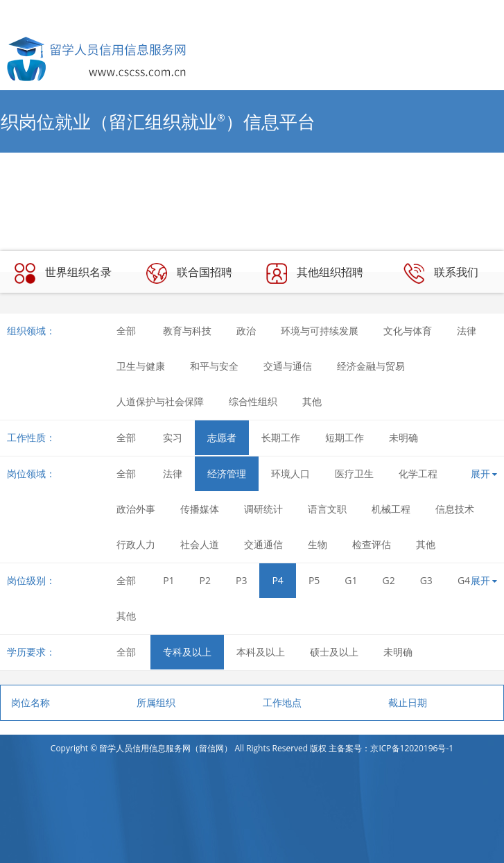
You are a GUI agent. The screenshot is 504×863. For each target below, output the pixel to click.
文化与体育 (408, 331)
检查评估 (372, 544)
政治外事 (136, 509)
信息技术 (455, 509)
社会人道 (200, 544)
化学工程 (418, 473)
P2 (205, 580)
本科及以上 (261, 652)
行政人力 (136, 544)
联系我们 (441, 273)
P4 (277, 580)
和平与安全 (214, 366)
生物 (318, 544)
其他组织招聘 (315, 273)
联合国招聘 (189, 273)
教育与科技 (187, 331)
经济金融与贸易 (371, 366)
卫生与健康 (141, 366)
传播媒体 (200, 509)
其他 (312, 401)
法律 (467, 331)
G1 (351, 580)
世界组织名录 (63, 273)
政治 (246, 331)
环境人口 (290, 473)
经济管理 (227, 473)
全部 (126, 331)
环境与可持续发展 (320, 331)
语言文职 (327, 509)
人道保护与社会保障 (160, 401)
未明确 (403, 437)
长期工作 (281, 437)
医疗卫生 (354, 473)
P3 (241, 580)
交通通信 (263, 544)
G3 (426, 580)
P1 (168, 580)
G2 (389, 580)
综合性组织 (253, 401)
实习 (173, 437)
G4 (464, 580)
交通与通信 (288, 366)
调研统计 (263, 509)
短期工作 (345, 437)
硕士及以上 (334, 652)
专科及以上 (187, 652)
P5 (314, 580)
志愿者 (222, 437)
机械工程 (391, 509)
